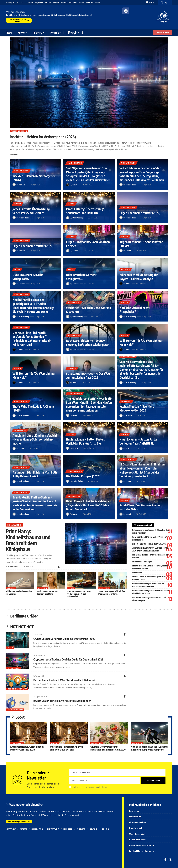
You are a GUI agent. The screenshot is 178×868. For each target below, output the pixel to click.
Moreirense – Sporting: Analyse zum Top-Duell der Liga (67, 748)
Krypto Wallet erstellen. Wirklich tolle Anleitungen (62, 701)
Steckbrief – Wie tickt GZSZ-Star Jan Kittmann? (89, 310)
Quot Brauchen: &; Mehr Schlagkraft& (28, 277)
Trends (30, 2)
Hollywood (126, 401)
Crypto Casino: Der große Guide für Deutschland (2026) (65, 639)
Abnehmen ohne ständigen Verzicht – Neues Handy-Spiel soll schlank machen (35, 439)
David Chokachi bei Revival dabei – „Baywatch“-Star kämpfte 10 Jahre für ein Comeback (88, 505)
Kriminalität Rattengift (142, 562)
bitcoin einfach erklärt (17, 689)
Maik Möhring (131, 185)
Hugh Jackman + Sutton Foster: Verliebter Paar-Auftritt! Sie (85, 441)
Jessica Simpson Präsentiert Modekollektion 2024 (137, 408)
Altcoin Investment (15, 710)
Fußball (56, 2)
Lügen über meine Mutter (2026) (140, 213)
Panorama (73, 2)
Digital (17, 270)
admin (75, 185)
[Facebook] (165, 860)
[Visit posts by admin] (68, 185)
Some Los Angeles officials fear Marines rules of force (112, 592)
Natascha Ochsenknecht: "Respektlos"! (135, 310)
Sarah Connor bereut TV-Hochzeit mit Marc (47, 592)
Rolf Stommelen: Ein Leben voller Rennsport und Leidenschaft (79, 593)
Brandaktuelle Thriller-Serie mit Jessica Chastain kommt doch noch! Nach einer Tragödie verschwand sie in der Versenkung (35, 503)
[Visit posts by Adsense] (14, 185)
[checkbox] (70, 787)
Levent (128, 251)
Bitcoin (10, 648)
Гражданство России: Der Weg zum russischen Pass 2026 (88, 375)
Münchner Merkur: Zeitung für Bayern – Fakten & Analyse (139, 277)
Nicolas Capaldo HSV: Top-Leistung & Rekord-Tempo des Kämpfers (149, 748)
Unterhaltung (74, 303)
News (81, 2)
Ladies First (137, 573)
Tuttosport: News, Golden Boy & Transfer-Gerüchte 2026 (27, 748)
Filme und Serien (93, 2)
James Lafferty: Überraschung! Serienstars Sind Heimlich (31, 211)
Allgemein (39, 2)
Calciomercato (17, 743)
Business (11, 588)
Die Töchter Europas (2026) (83, 476)
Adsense (15, 155)
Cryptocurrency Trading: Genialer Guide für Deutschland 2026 (68, 659)
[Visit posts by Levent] (121, 251)
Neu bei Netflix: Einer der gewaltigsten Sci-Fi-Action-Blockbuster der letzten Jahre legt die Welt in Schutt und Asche (34, 306)
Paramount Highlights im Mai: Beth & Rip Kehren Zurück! (35, 474)
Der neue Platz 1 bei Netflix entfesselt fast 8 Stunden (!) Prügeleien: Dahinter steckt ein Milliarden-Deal (32, 339)
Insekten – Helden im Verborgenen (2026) (43, 137)
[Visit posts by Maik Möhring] (121, 185)
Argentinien (137, 743)
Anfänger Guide (13, 668)
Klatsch (64, 2)
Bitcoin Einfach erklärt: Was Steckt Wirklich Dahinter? (64, 680)
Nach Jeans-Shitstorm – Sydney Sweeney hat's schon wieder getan (88, 343)
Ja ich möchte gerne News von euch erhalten (90, 787)
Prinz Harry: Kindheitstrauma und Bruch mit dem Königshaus (28, 540)
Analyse (54, 743)
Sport (71, 588)
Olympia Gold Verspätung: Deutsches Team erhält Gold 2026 (108, 748)
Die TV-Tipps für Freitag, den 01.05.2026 (149, 544)
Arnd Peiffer (97, 743)
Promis (48, 2)
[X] (170, 860)
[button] (150, 2)
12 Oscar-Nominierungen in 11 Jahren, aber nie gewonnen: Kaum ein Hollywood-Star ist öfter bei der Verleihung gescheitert (142, 470)
